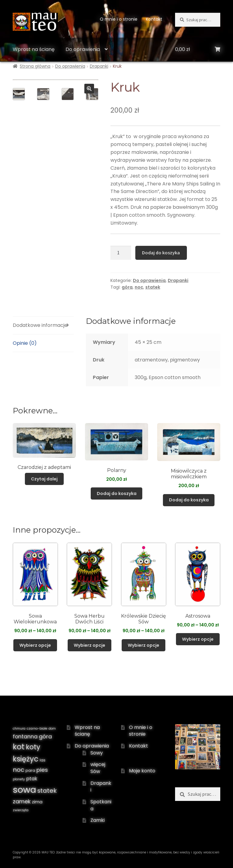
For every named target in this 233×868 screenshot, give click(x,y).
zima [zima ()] (37, 802)
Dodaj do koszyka (161, 253)
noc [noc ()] (19, 770)
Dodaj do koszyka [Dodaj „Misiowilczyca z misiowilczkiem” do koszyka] (189, 500)
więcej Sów (98, 768)
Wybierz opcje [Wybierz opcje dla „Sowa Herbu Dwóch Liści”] (89, 645)
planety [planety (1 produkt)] (19, 779)
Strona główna (35, 66)
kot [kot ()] (19, 747)
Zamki (98, 820)
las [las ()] (43, 760)
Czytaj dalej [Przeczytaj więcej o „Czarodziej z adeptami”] (44, 479)
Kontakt (154, 19)
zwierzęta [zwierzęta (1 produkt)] (21, 810)
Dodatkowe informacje (40, 325)
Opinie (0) (25, 343)
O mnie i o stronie (119, 19)
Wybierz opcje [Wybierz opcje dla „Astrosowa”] (198, 639)
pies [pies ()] (42, 770)
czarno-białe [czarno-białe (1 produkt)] (37, 729)
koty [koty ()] (33, 747)
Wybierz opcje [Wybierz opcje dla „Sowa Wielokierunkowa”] (35, 645)
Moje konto (142, 771)
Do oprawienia (83, 49)
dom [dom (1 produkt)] (52, 729)
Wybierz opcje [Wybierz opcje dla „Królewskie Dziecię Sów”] (144, 645)
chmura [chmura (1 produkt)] (19, 729)
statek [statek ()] (47, 791)
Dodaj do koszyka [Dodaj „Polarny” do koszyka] (117, 493)
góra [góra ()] (45, 736)
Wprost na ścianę (34, 49)
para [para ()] (30, 770)
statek (153, 287)
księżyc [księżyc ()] (26, 759)
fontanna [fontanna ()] (25, 737)
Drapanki (99, 66)
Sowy (97, 753)
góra (127, 287)
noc (139, 287)
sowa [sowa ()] (24, 790)
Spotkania (101, 805)
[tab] (43, 325)
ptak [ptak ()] (32, 779)
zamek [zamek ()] (22, 801)
